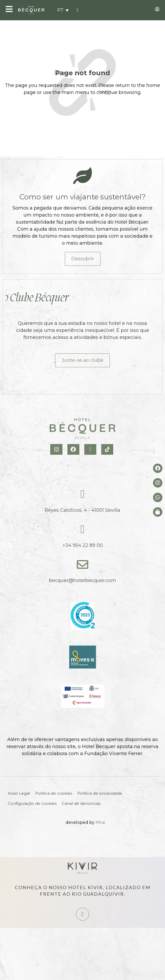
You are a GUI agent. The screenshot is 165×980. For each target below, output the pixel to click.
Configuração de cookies (32, 803)
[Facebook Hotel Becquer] (74, 449)
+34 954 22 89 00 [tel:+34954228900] (83, 545)
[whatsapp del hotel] (158, 497)
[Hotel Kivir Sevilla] (82, 868)
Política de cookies (54, 793)
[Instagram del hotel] (158, 483)
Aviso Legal (19, 793)
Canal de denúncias (81, 803)
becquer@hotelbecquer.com (82, 580)
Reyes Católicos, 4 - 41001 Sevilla (82, 510)
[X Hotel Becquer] (91, 449)
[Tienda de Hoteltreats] (158, 512)
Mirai (100, 822)
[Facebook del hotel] (158, 468)
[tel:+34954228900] (77, 10)
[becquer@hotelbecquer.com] (82, 565)
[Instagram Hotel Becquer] (57, 449)
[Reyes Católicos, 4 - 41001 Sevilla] (82, 494)
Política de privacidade (100, 793)
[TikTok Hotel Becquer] (108, 449)
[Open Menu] (9, 9)
